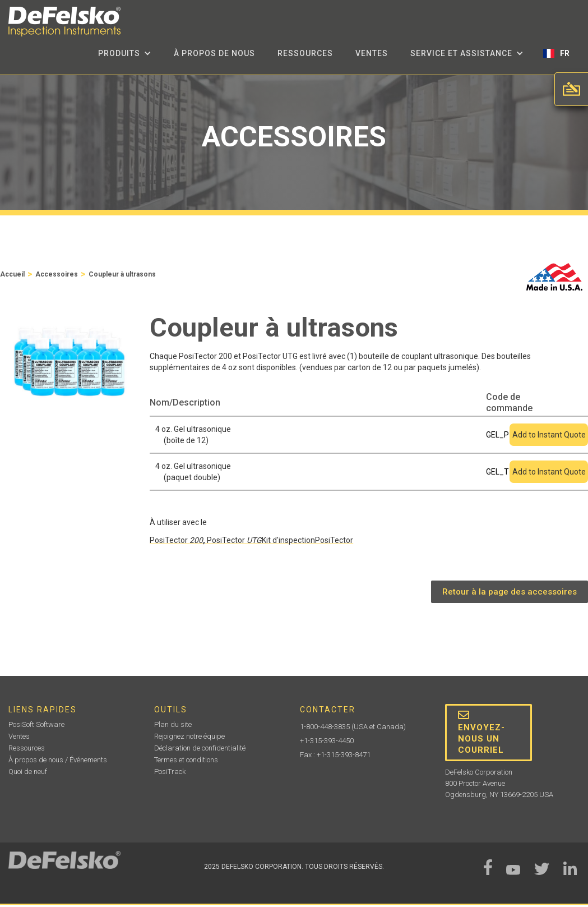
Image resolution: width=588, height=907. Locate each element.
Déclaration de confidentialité (200, 748)
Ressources (305, 53)
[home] (64, 22)
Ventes (372, 53)
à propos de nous (214, 53)
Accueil (12, 274)
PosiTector (176, 540)
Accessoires (57, 274)
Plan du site (173, 724)
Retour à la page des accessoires (510, 592)
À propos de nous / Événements (58, 760)
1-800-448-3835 (325, 727)
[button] (125, 53)
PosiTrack (170, 772)
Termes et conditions (186, 760)
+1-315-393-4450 (327, 741)
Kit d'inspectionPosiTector (307, 540)
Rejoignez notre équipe (189, 736)
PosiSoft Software (36, 724)
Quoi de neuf (28, 772)
